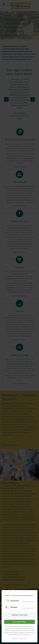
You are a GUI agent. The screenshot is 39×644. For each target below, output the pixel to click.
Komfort (14, 607)
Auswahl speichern (19, 615)
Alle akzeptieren (19, 622)
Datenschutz (24, 639)
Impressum (15, 639)
